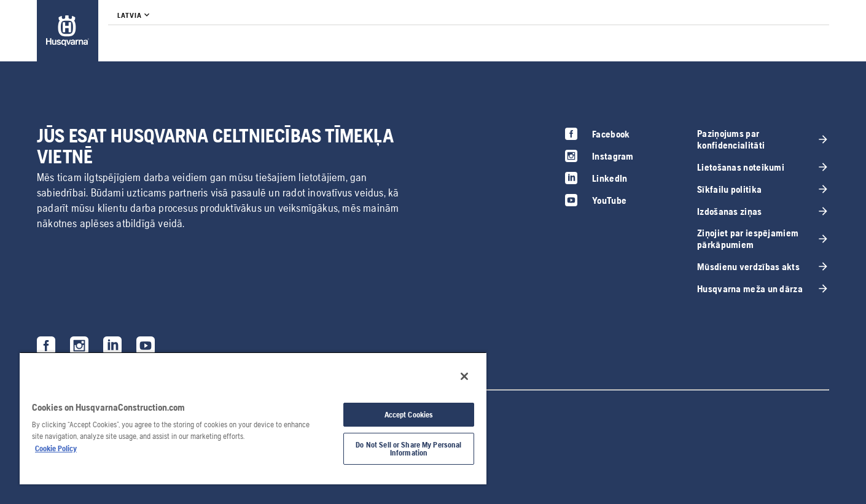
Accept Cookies (409, 415)
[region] (253, 418)
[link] (68, 31)
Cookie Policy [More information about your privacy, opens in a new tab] (56, 448)
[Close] (464, 376)
